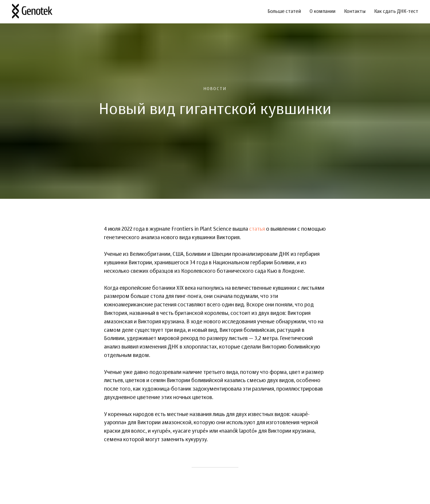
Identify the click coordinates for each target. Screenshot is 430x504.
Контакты (355, 12)
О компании (322, 12)
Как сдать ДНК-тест (396, 12)
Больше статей (284, 12)
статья (257, 229)
